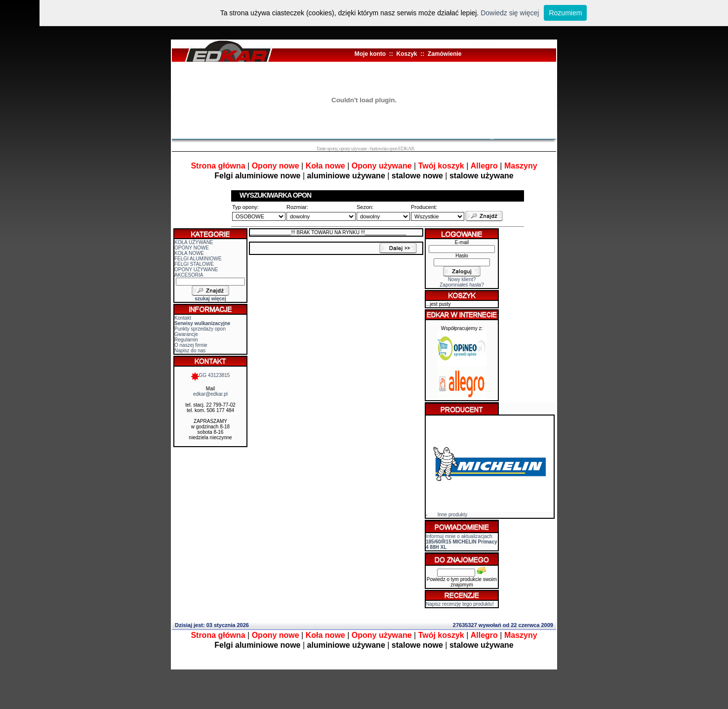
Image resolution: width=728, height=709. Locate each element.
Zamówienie (445, 54)
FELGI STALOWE (194, 264)
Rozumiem (565, 13)
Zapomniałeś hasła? (462, 285)
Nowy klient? (462, 279)
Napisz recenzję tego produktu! (460, 604)
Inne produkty (453, 515)
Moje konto (370, 54)
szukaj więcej (210, 299)
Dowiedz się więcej (510, 13)
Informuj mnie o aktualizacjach (462, 542)
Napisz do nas (190, 351)
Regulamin (186, 340)
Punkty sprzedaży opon (200, 329)
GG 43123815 (211, 375)
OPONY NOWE (192, 248)
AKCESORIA (189, 275)
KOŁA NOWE (189, 253)
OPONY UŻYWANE (196, 270)
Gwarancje (186, 334)
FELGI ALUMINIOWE (198, 259)
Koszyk (406, 54)
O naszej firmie (191, 345)
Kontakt (183, 318)
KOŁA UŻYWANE (194, 242)
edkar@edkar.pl (210, 394)
